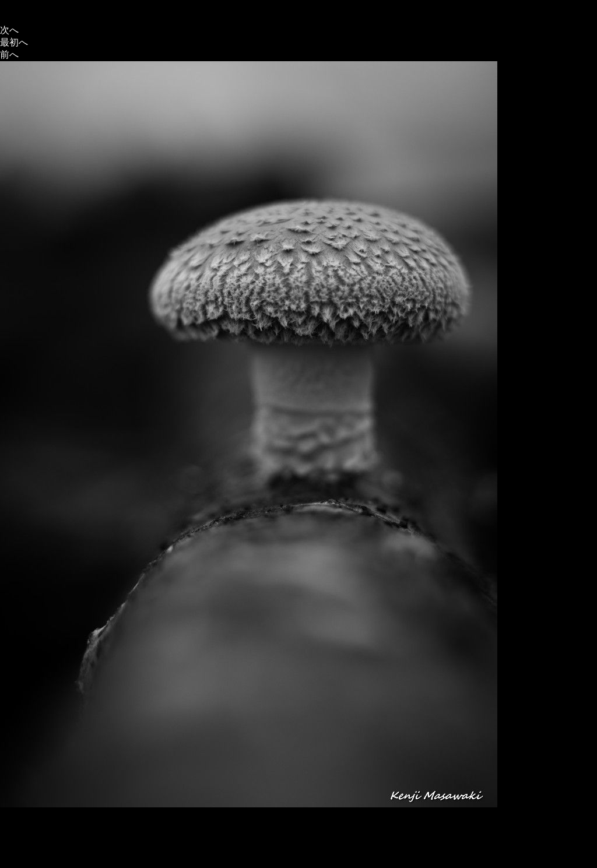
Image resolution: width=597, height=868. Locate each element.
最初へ (14, 42)
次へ (9, 30)
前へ (9, 55)
